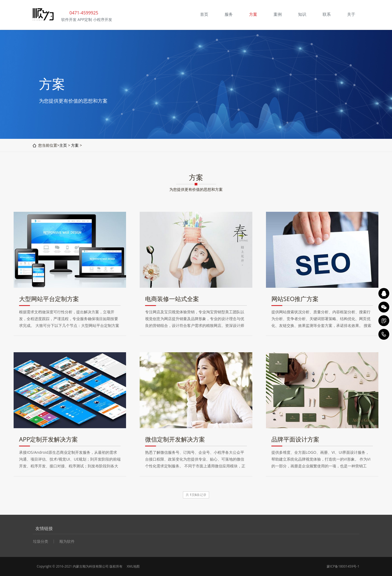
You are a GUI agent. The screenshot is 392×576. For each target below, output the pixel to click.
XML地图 (133, 566)
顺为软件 (67, 541)
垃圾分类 (41, 541)
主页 (63, 145)
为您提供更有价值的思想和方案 (196, 189)
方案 (75, 145)
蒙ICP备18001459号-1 (343, 566)
